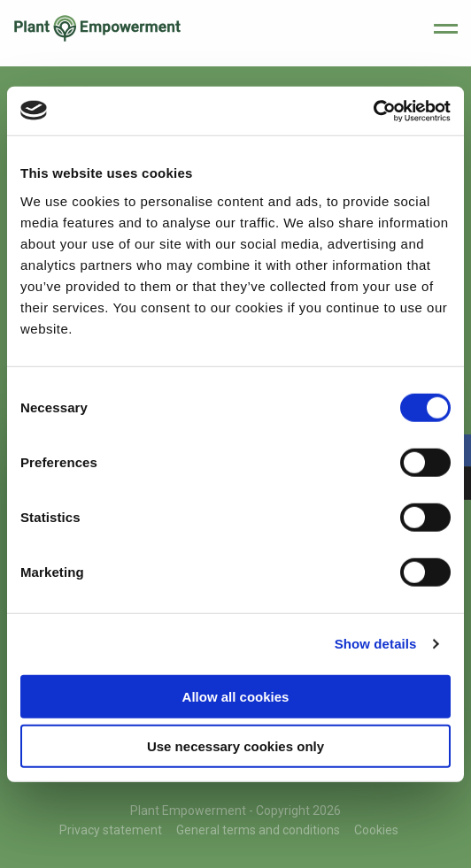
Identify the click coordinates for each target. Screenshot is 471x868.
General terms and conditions (258, 830)
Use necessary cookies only (235, 746)
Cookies (376, 830)
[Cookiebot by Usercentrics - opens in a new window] (373, 111)
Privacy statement (111, 830)
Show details (376, 644)
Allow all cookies (236, 696)
